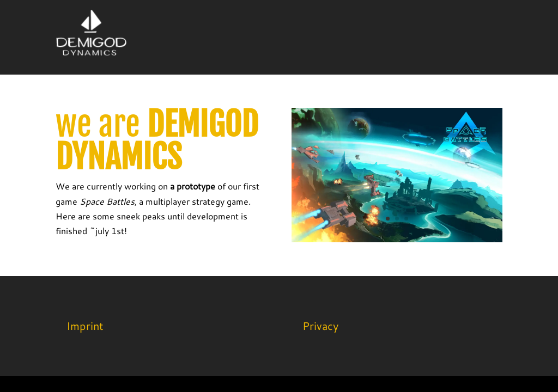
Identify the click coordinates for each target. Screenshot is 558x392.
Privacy (320, 326)
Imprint (85, 326)
